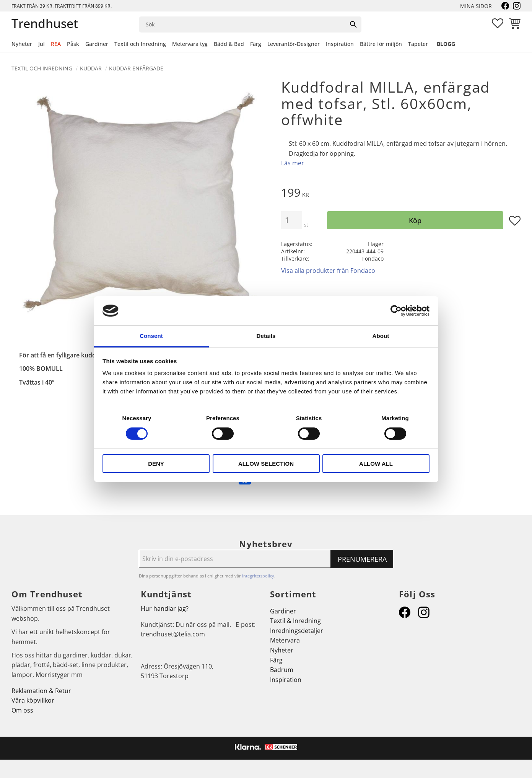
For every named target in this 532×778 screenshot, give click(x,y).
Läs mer (293, 163)
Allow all (376, 464)
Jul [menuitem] (41, 44)
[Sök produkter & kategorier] (243, 24)
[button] (498, 23)
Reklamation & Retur (41, 691)
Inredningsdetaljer (297, 631)
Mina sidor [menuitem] (476, 6)
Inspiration (286, 680)
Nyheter (282, 650)
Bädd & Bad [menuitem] (229, 44)
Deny (156, 464)
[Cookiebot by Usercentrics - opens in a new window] (396, 311)
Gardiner (283, 611)
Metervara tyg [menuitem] (190, 44)
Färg (276, 660)
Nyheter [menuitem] (22, 44)
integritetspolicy (258, 576)
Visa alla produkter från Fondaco (328, 271)
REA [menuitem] (56, 44)
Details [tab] (266, 336)
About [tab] (381, 336)
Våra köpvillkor (33, 700)
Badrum (282, 670)
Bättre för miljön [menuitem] (381, 44)
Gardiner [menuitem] (97, 44)
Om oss (22, 710)
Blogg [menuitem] (446, 44)
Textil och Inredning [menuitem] (140, 44)
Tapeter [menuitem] (418, 44)
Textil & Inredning (295, 621)
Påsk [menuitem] (73, 44)
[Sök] (353, 24)
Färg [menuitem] (256, 44)
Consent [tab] (151, 336)
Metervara (285, 640)
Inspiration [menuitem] (340, 44)
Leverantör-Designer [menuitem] (294, 44)
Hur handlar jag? (165, 608)
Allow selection (266, 464)
